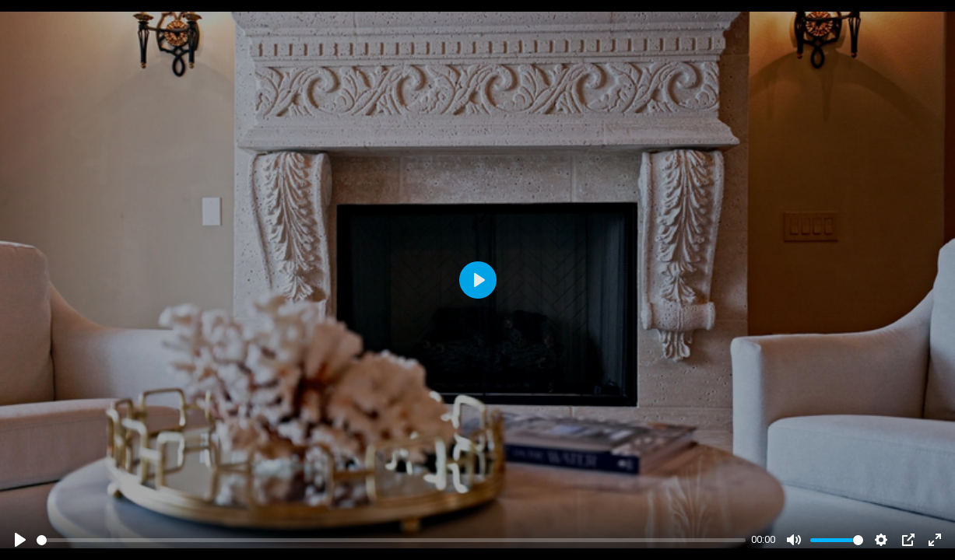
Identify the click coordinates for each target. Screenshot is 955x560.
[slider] (391, 540)
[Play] (20, 540)
